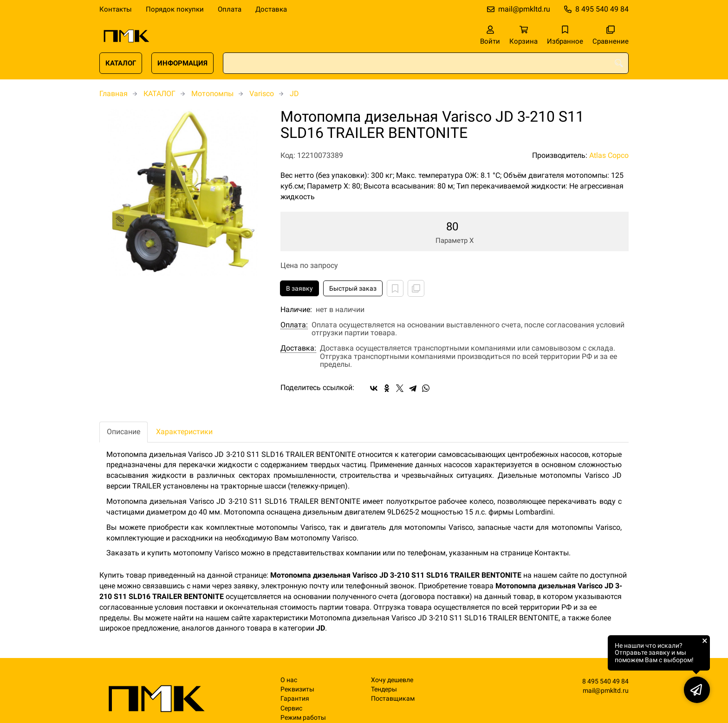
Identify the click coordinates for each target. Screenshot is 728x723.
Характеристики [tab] (184, 432)
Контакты (116, 9)
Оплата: (294, 325)
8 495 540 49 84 (602, 9)
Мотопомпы (212, 94)
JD (294, 94)
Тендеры (384, 689)
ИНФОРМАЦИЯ (182, 63)
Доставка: (298, 348)
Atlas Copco (609, 155)
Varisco (262, 94)
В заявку (299, 288)
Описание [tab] (123, 432)
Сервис (291, 708)
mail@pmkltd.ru (524, 9)
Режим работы (303, 718)
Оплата (230, 9)
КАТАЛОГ (121, 63)
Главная (114, 94)
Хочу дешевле (392, 680)
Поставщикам (393, 699)
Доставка (271, 9)
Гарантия (295, 699)
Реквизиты (297, 689)
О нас (289, 680)
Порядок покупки (175, 9)
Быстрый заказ (353, 288)
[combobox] (426, 63)
